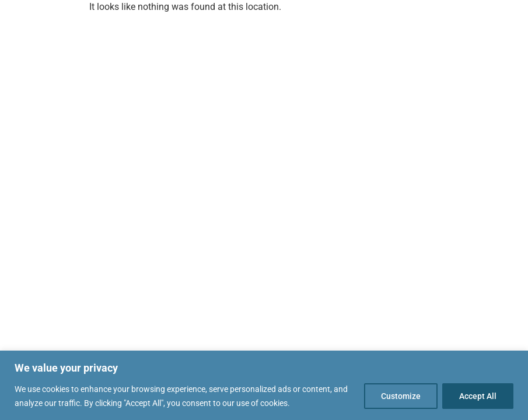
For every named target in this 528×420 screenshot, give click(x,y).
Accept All (478, 396)
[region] (264, 385)
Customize (401, 396)
